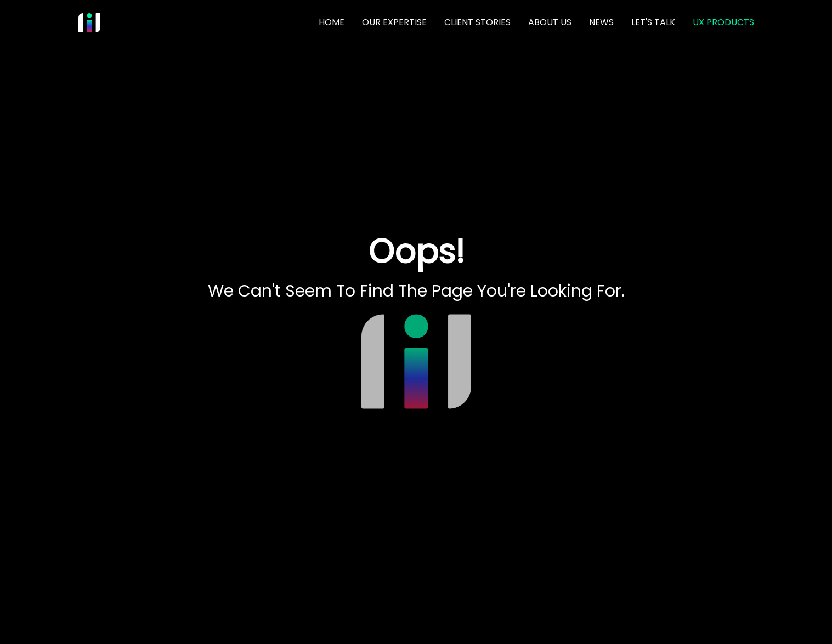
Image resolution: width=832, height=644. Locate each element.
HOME (332, 22)
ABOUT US (550, 22)
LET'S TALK (653, 22)
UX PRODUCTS (723, 22)
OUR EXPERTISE (394, 22)
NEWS (601, 22)
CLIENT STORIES (477, 22)
